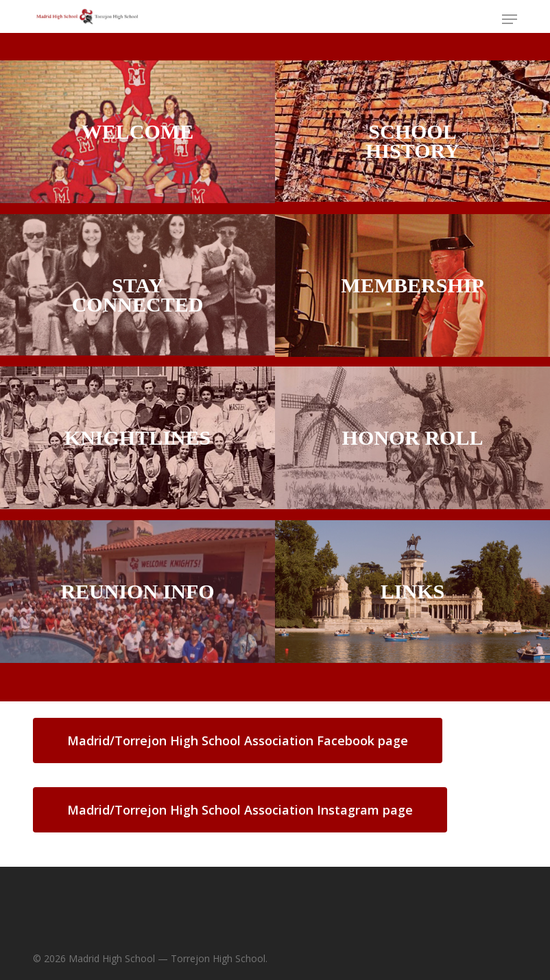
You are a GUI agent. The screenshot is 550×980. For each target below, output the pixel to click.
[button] (510, 19)
